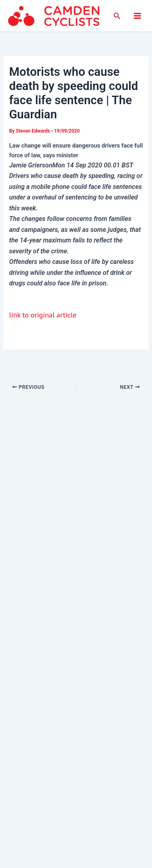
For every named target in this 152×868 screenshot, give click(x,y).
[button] (117, 16)
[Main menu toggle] (137, 16)
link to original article (43, 315)
